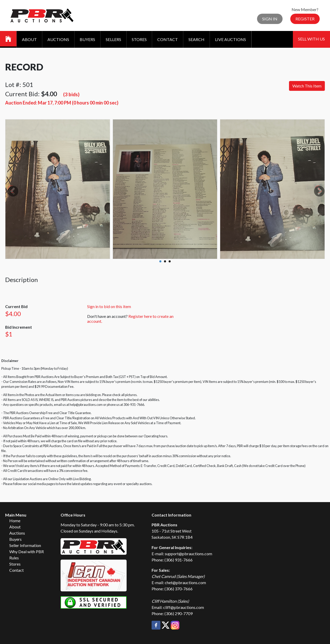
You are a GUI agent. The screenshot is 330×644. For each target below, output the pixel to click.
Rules (14, 558)
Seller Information (25, 545)
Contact (168, 39)
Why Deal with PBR (27, 552)
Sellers (113, 39)
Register (305, 19)
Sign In (270, 19)
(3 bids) (71, 94)
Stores (139, 39)
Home (15, 521)
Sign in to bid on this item (109, 306)
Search (196, 39)
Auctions (58, 39)
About (29, 39)
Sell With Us (311, 39)
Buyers (87, 39)
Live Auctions (230, 39)
